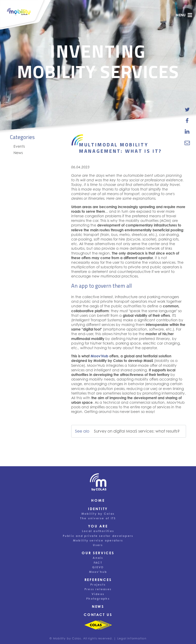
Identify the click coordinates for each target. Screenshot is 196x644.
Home (98, 500)
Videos (98, 594)
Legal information (132, 638)
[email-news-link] (187, 143)
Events (19, 146)
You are (98, 526)
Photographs (98, 599)
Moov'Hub (99, 356)
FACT (98, 563)
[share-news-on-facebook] (187, 121)
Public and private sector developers (98, 536)
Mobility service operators (98, 540)
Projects (98, 585)
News (18, 153)
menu (184, 15)
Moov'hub (98, 572)
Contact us (98, 615)
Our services (98, 553)
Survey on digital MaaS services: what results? (137, 431)
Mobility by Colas (98, 514)
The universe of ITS (98, 518)
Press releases (98, 589)
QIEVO (98, 567)
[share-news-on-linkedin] (187, 132)
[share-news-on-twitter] (187, 110)
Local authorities (98, 531)
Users (98, 545)
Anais (98, 558)
